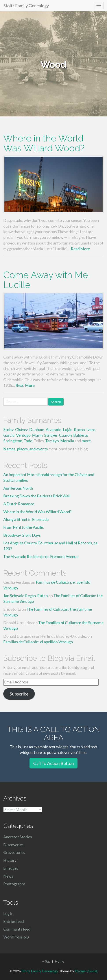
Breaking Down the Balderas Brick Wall (37, 496)
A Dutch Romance (19, 504)
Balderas (81, 435)
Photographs (14, 884)
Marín (37, 435)
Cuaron (65, 435)
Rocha (79, 429)
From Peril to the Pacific (24, 527)
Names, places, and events (26, 449)
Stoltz (8, 429)
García (9, 435)
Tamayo (52, 441)
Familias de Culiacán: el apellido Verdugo (38, 642)
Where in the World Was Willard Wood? (44, 143)
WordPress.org (16, 937)
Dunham (37, 429)
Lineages (11, 868)
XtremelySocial (86, 971)
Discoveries (13, 845)
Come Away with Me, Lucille (47, 280)
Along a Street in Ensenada (26, 519)
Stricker (51, 435)
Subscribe (19, 694)
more (86, 441)
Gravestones (14, 852)
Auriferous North (18, 488)
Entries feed (14, 921)
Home (59, 961)
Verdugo (23, 435)
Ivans (91, 429)
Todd (28, 441)
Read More (80, 249)
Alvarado (54, 429)
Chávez (21, 429)
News (8, 876)
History (10, 860)
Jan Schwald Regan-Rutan (26, 596)
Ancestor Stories (18, 837)
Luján (68, 429)
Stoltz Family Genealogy (26, 5)
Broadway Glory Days (22, 535)
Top (46, 961)
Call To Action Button (53, 763)
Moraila (67, 441)
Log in (8, 913)
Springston (13, 441)
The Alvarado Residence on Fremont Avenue (41, 556)
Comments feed (17, 929)
